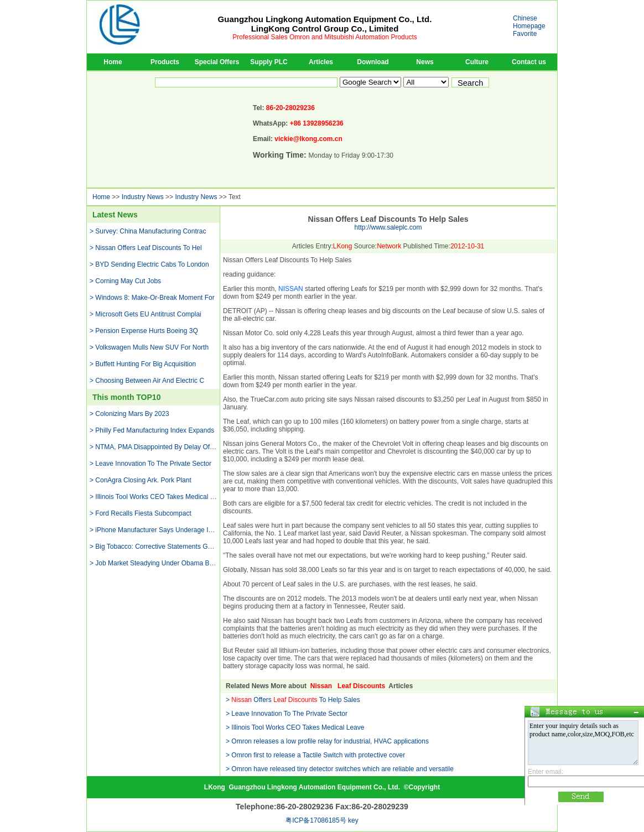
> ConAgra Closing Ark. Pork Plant (141, 480)
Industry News (143, 197)
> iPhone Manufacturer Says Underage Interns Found (168, 530)
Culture (477, 62)
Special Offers (217, 62)
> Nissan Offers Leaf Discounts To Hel (146, 248)
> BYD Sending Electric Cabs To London (149, 264)
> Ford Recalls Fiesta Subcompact (141, 513)
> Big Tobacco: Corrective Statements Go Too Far (163, 547)
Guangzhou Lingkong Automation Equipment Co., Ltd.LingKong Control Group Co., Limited (325, 24)
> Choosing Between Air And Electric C (147, 381)
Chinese (525, 18)
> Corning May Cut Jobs (125, 281)
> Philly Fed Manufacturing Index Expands (152, 430)
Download (373, 62)
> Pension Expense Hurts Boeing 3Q (144, 331)
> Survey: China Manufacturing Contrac (148, 231)
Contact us (529, 62)
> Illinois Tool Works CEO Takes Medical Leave (159, 497)
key (353, 820)
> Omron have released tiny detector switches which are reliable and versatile (340, 769)
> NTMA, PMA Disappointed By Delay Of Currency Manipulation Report (195, 447)
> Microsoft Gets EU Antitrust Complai (146, 314)
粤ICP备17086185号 (316, 820)
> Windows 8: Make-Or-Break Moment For (152, 298)
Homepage (529, 26)
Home (113, 62)
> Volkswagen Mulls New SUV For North (149, 347)
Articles (321, 62)
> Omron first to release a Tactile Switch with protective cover (315, 755)
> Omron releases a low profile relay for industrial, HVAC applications (327, 741)
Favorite (525, 34)
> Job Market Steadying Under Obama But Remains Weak (176, 563)
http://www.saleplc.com (388, 227)
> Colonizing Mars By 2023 (129, 414)
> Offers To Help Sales (293, 700)
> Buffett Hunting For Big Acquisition (143, 364)
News (425, 62)
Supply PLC (269, 62)
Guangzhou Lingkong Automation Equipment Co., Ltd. (314, 787)
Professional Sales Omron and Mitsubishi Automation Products (325, 37)
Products (165, 62)
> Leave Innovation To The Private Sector (150, 464)
